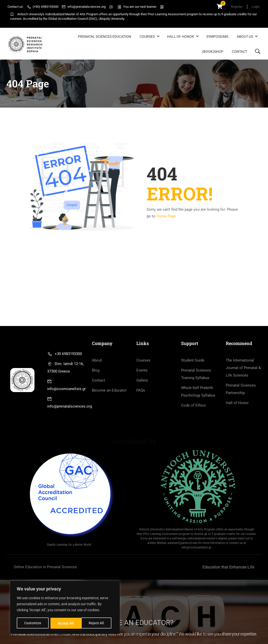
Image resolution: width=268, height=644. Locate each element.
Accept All (98, 623)
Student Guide (193, 361)
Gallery (142, 381)
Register (236, 7)
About (97, 361)
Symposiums (217, 37)
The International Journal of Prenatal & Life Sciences (243, 369)
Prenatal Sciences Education (105, 37)
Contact (240, 52)
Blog (96, 371)
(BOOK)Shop (213, 52)
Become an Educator (109, 391)
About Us (245, 37)
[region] (65, 608)
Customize (33, 623)
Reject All (66, 623)
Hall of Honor (181, 37)
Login (256, 7)
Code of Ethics (193, 406)
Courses (147, 37)
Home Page (166, 217)
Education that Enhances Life (228, 568)
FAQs (141, 391)
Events (142, 371)
